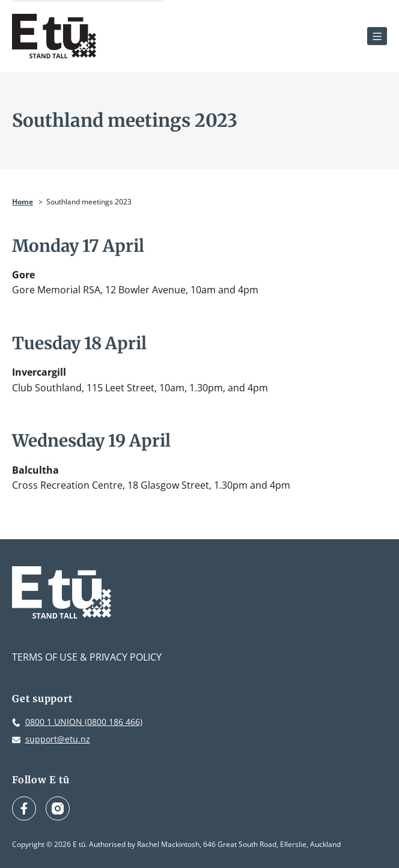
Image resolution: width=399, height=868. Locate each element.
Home (23, 202)
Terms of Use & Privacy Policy (87, 657)
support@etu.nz (58, 739)
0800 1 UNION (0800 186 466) (84, 722)
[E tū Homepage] (54, 36)
